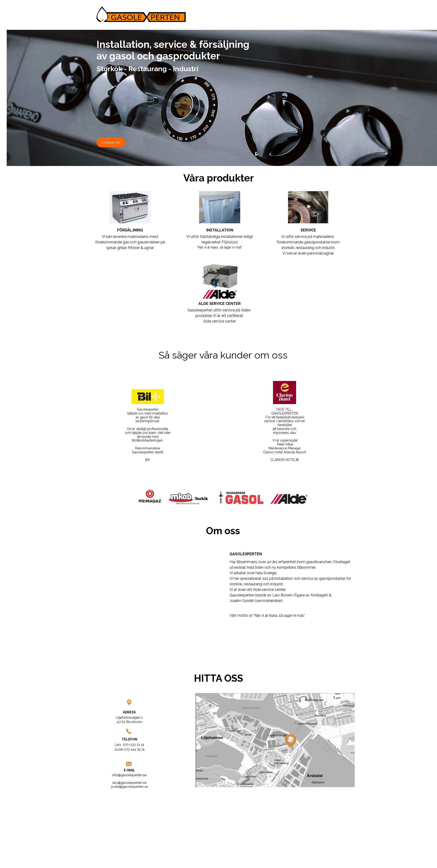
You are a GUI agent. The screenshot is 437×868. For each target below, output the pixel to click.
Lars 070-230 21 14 (129, 745)
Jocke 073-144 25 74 (129, 749)
